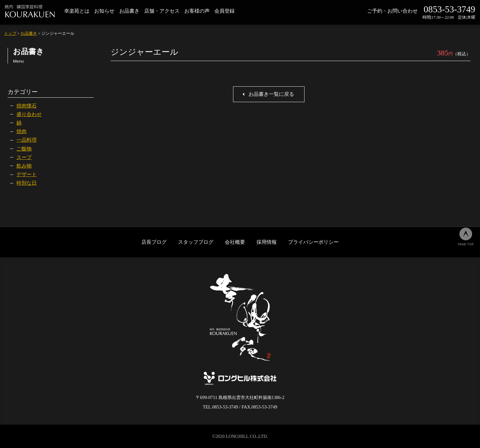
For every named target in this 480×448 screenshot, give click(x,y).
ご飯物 (24, 149)
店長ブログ (154, 242)
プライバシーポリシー (313, 242)
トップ (10, 34)
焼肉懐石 (27, 106)
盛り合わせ (29, 114)
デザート (27, 174)
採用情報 (267, 242)
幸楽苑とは (77, 11)
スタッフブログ (196, 242)
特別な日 (27, 183)
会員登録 (225, 11)
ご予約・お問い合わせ (392, 11)
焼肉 (22, 131)
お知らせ (104, 11)
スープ (24, 157)
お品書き (129, 11)
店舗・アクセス (162, 11)
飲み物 (24, 166)
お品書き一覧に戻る (271, 94)
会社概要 (235, 242)
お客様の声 (197, 11)
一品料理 (27, 140)
